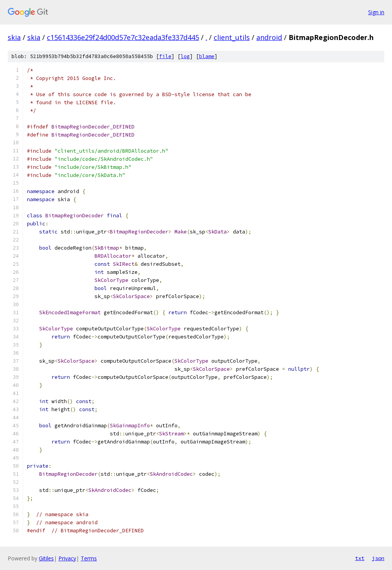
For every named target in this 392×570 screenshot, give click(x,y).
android (269, 37)
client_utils (232, 37)
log (185, 56)
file (165, 56)
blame (207, 56)
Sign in (376, 12)
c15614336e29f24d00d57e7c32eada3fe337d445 (123, 37)
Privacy (67, 558)
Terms (89, 558)
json (378, 558)
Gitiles (46, 558)
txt (360, 558)
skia (14, 37)
